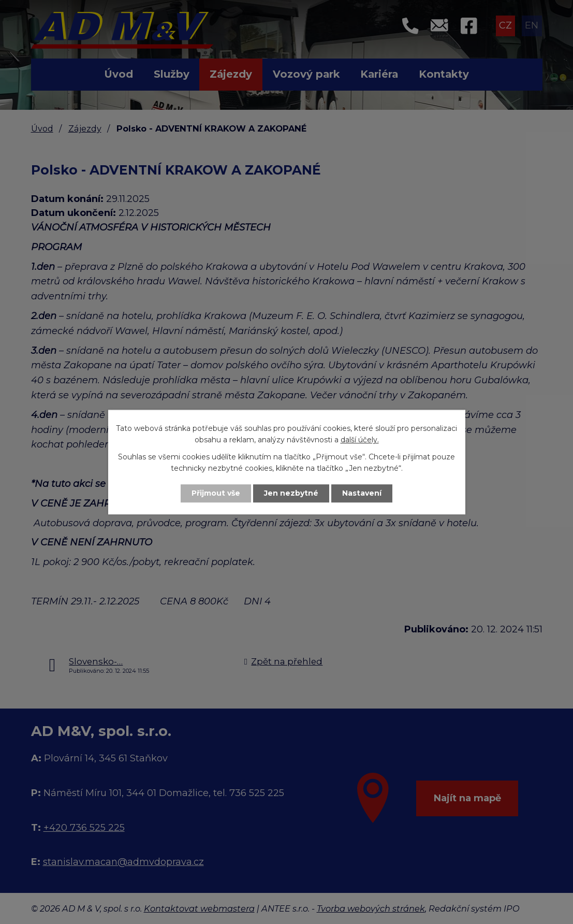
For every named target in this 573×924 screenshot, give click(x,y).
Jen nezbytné (291, 493)
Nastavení (362, 493)
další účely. (360, 440)
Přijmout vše (216, 493)
